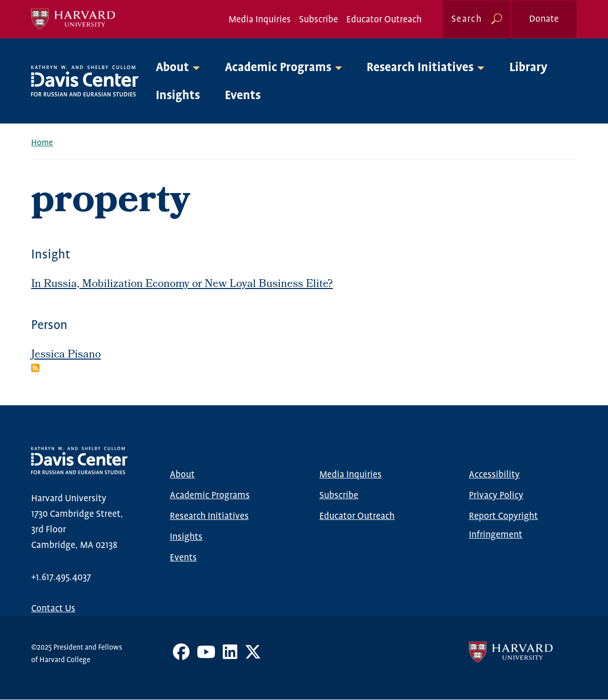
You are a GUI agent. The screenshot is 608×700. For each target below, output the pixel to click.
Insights (178, 96)
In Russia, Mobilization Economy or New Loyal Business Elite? (182, 285)
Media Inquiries (260, 20)
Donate (544, 19)
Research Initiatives (209, 516)
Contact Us (53, 609)
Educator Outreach (384, 20)
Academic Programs (210, 496)
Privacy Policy (496, 496)
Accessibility (494, 475)
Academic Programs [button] (278, 68)
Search (467, 19)
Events (243, 96)
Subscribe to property (35, 368)
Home (42, 143)
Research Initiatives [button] (420, 68)
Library (528, 68)
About (182, 475)
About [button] (172, 68)
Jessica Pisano (66, 355)
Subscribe (319, 20)
